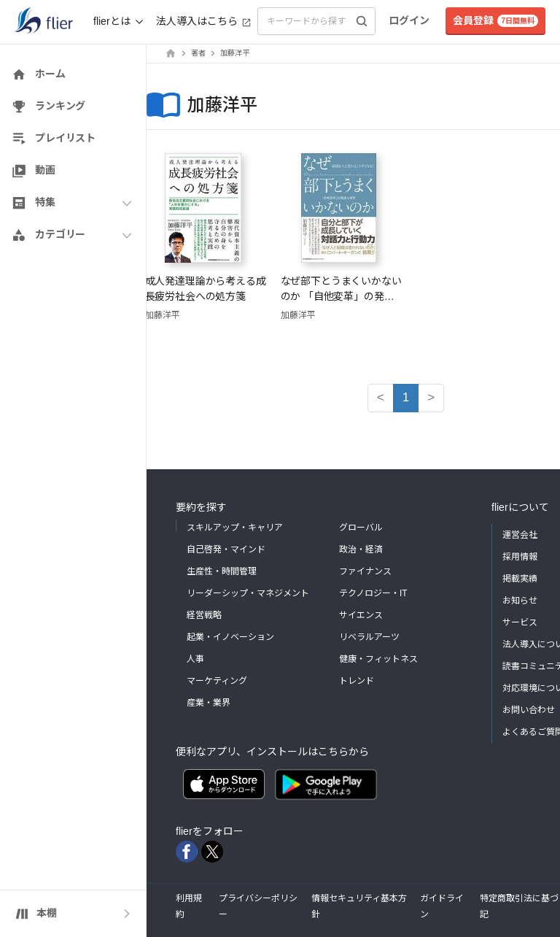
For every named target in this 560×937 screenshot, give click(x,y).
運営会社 (520, 535)
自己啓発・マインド (226, 550)
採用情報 (520, 557)
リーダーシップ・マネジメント (248, 593)
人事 (195, 659)
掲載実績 (520, 579)
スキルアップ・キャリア (235, 528)
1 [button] (406, 397)
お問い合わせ (529, 710)
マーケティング (217, 681)
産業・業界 (209, 703)
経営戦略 (204, 615)
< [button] (381, 397)
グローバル (361, 528)
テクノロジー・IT (373, 593)
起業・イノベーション (230, 637)
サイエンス (361, 615)
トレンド (357, 681)
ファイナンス (365, 571)
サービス (520, 622)
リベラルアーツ (369, 637)
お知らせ (520, 601)
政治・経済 (361, 550)
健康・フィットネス (378, 659)
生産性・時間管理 (222, 571)
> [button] (431, 397)
